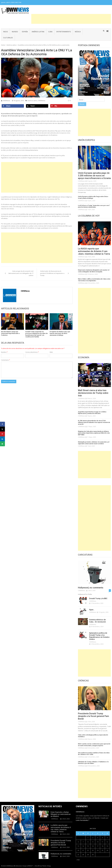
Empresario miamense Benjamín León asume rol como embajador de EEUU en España (94, 271)
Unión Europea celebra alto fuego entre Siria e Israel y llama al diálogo (93, 197)
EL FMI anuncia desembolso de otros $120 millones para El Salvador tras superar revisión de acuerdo (94, 422)
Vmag (49, 866)
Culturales (8, 38)
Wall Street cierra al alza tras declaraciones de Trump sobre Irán (93, 393)
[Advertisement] (71, 19)
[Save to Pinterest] (61, 106)
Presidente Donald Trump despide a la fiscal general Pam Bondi (93, 716)
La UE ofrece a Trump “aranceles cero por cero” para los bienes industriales (94, 206)
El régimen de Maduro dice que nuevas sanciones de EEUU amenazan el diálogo (60, 333)
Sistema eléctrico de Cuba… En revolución (98, 621)
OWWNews (6, 101)
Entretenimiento (64, 32)
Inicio (6, 32)
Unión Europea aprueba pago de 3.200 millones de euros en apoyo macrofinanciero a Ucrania (94, 176)
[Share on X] (37, 106)
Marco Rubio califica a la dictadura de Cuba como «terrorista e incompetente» (94, 280)
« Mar (78, 860)
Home (3, 45)
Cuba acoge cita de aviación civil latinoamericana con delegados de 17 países (21, 273)
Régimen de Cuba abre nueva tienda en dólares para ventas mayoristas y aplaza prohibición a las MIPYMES (94, 433)
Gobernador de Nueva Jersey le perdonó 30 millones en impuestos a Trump (52, 273)
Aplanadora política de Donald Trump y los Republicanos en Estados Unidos (99, 636)
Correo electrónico (32, 352)
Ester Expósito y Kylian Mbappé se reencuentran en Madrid (61, 814)
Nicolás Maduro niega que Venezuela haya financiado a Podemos (10, 333)
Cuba (50, 32)
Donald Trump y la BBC (98, 598)
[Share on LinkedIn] (2, 439)
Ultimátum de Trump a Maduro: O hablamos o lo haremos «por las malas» (93, 763)
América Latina (38, 32)
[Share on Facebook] (13, 106)
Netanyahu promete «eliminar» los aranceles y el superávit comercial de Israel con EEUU (94, 443)
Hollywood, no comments (91, 588)
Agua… (92, 610)
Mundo (15, 32)
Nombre (4, 352)
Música (78, 32)
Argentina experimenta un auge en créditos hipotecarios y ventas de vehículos (92, 413)
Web (51, 352)
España (25, 32)
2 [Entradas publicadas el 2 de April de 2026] (93, 838)
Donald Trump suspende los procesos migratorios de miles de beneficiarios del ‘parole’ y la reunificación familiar (37, 334)
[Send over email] (2, 444)
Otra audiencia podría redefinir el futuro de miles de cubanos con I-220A (94, 754)
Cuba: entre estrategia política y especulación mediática (93, 736)
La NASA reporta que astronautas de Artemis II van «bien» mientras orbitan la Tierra (94, 251)
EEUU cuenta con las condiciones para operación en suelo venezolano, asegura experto (94, 745)
